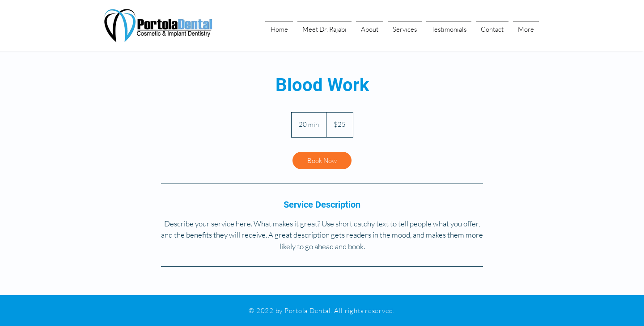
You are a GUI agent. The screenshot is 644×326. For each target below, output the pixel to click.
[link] (322, 161)
